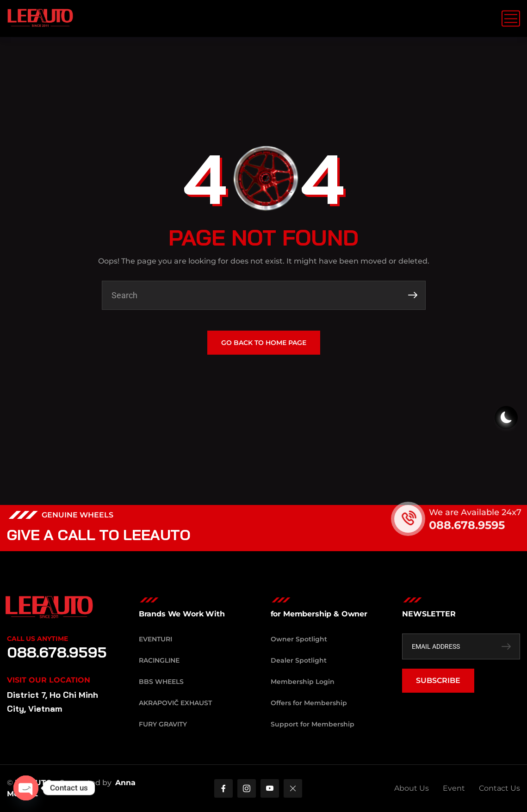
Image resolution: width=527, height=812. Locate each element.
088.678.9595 (476, 525)
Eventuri (155, 639)
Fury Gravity (163, 724)
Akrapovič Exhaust (175, 703)
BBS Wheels (161, 682)
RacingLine (159, 660)
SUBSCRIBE (438, 680)
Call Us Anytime (37, 639)
